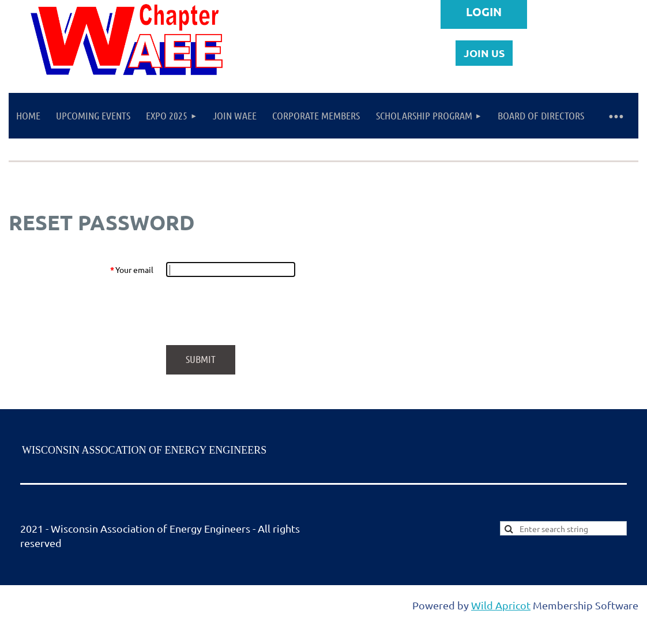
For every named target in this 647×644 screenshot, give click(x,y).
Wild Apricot (501, 605)
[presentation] (254, 311)
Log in (484, 14)
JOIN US (484, 53)
